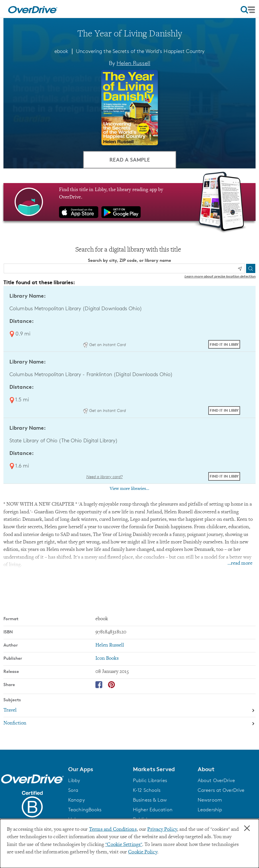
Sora (73, 790)
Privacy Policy (162, 830)
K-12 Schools (147, 790)
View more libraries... (129, 489)
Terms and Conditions (113, 830)
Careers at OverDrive (221, 790)
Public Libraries (150, 780)
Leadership (210, 810)
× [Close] (247, 828)
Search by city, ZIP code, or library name (129, 260)
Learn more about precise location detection (220, 276)
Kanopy (76, 800)
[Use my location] (240, 269)
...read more (240, 563)
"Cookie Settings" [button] (124, 845)
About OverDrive (216, 780)
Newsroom (210, 800)
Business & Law (150, 800)
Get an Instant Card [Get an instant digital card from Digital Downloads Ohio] (104, 344)
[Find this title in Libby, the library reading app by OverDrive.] (129, 202)
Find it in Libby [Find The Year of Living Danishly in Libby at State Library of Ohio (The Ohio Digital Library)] (224, 476)
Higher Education (153, 810)
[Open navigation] (248, 10)
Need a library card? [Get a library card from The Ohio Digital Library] (104, 477)
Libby (74, 780)
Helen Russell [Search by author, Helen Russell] (134, 63)
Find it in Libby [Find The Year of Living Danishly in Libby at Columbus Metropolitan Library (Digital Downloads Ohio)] (224, 344)
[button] (97, 769)
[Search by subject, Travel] (129, 710)
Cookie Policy (143, 852)
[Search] (251, 268)
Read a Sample (130, 159)
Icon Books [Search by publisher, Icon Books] (107, 659)
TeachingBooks (85, 810)
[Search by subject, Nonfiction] (129, 724)
